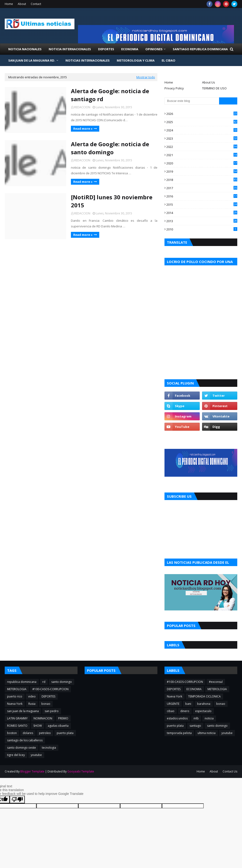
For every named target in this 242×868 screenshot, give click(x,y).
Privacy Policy (174, 88)
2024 (202, 130)
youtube (36, 755)
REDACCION (82, 107)
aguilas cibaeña (58, 726)
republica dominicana (22, 682)
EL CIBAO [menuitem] (169, 60)
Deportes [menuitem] (106, 49)
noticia (209, 718)
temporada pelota (179, 733)
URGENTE (173, 704)
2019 (202, 171)
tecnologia (49, 748)
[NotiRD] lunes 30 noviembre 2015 (112, 201)
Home (9, 4)
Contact (36, 4)
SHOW (38, 726)
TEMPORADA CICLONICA (204, 696)
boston (12, 733)
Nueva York (15, 704)
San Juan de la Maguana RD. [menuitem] (32, 60)
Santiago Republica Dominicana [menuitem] (200, 49)
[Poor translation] (17, 799)
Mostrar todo (146, 77)
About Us (209, 82)
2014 (202, 213)
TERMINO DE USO (214, 88)
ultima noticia (207, 733)
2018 (202, 180)
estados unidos (177, 718)
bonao (46, 704)
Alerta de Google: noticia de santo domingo (110, 148)
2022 (202, 147)
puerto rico (15, 696)
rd (44, 682)
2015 (202, 204)
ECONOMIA (194, 689)
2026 (202, 114)
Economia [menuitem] (130, 49)
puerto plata (65, 733)
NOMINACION (43, 718)
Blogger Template (32, 771)
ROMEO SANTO (17, 726)
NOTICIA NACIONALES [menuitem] (25, 49)
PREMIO (63, 718)
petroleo (45, 733)
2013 (202, 221)
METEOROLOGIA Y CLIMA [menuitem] (136, 60)
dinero (185, 711)
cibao (171, 711)
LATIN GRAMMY (17, 718)
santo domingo (62, 682)
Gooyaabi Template (81, 771)
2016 (202, 196)
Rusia (32, 704)
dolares (28, 733)
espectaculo (203, 711)
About (22, 4)
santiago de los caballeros (25, 740)
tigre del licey (16, 755)
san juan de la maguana (23, 711)
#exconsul (216, 682)
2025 (202, 122)
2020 (202, 163)
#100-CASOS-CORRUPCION (50, 689)
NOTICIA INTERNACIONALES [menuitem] (70, 49)
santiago (195, 726)
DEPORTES (48, 696)
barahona (204, 704)
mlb (196, 718)
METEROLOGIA (17, 689)
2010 (202, 229)
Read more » (83, 129)
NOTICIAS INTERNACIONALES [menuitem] (88, 60)
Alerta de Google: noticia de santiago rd (110, 95)
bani (188, 704)
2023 (202, 138)
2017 (202, 188)
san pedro (52, 711)
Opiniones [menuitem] (154, 49)
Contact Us (230, 771)
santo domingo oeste (22, 748)
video (32, 696)
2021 (202, 155)
